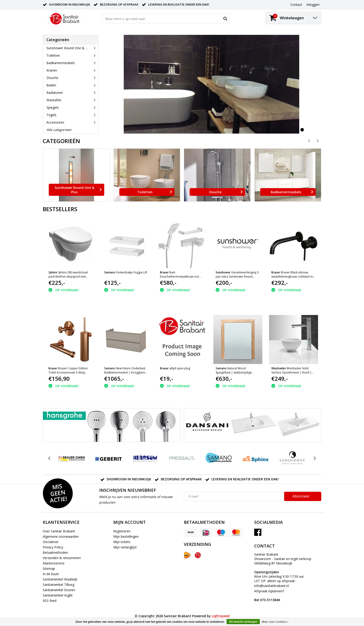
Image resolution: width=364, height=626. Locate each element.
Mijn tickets (122, 542)
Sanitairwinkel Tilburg (58, 585)
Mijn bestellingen (126, 536)
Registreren (122, 531)
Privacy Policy (53, 547)
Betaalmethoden (55, 552)
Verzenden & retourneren (62, 558)
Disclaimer (51, 542)
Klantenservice (54, 563)
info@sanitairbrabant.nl (271, 586)
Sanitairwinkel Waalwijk (60, 579)
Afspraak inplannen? (269, 595)
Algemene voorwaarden (61, 536)
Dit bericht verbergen (243, 622)
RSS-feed (50, 601)
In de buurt (51, 574)
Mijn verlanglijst (125, 547)
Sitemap (49, 569)
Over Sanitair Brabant (59, 531)
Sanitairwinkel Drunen (59, 590)
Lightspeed (221, 616)
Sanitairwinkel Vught (58, 595)
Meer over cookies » (275, 622)
